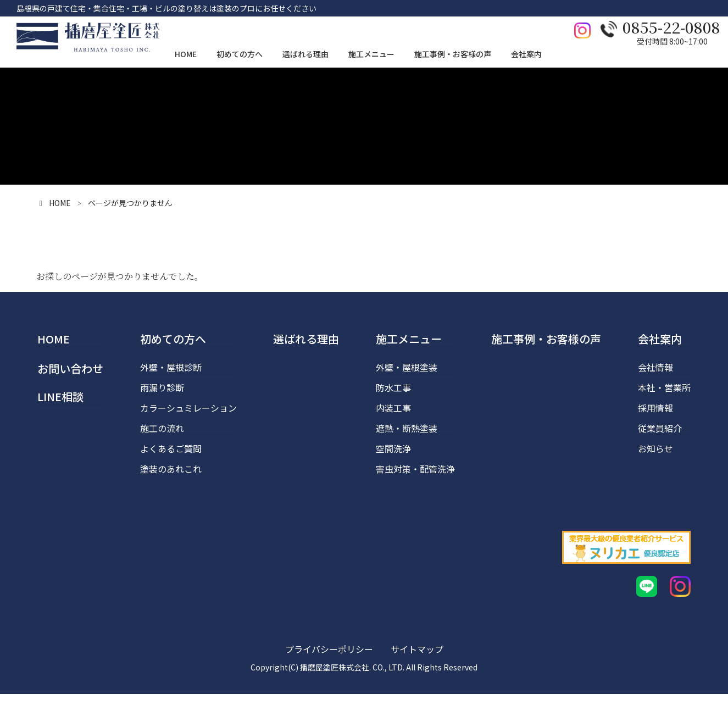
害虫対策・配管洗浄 (415, 469)
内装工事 (393, 408)
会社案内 (660, 339)
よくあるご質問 (171, 448)
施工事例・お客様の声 (546, 339)
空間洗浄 (393, 448)
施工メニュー (409, 339)
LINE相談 (60, 396)
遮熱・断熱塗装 (407, 428)
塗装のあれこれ (171, 469)
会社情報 (655, 367)
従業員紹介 (660, 428)
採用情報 (655, 408)
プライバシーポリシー (329, 676)
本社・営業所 (664, 387)
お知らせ (655, 448)
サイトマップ (417, 676)
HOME (54, 339)
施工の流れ (162, 428)
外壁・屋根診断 (171, 367)
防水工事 (393, 387)
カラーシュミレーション (188, 408)
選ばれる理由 (306, 339)
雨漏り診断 (162, 387)
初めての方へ (173, 339)
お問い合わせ (70, 368)
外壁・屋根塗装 (407, 367)
